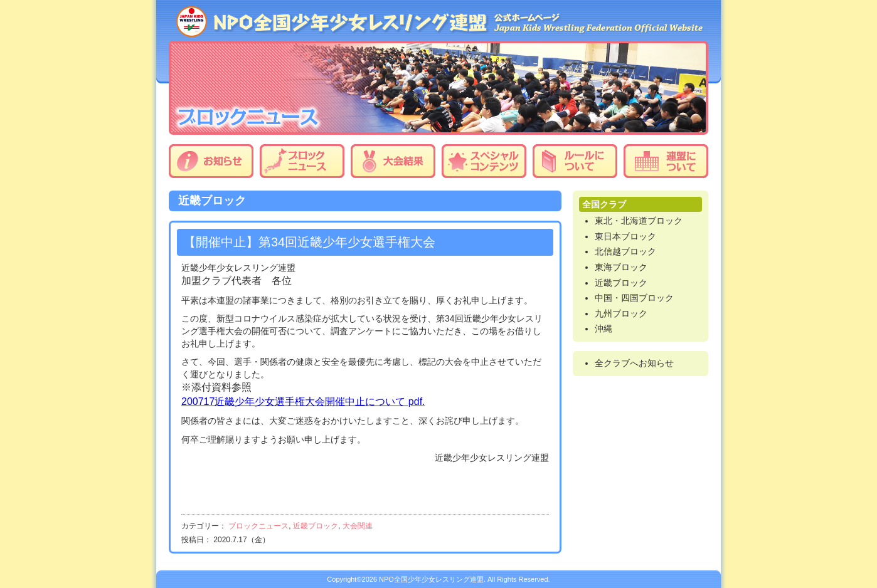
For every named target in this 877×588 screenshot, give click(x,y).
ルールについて (575, 161)
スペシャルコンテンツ (484, 161)
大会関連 (358, 526)
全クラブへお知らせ (634, 363)
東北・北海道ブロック (639, 221)
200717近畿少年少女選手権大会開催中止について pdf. (303, 402)
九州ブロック (621, 313)
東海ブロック (621, 267)
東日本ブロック (625, 236)
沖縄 (603, 328)
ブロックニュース (302, 161)
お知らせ (211, 161)
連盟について (666, 161)
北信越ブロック (625, 251)
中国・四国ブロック (634, 298)
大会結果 (393, 161)
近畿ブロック (316, 526)
